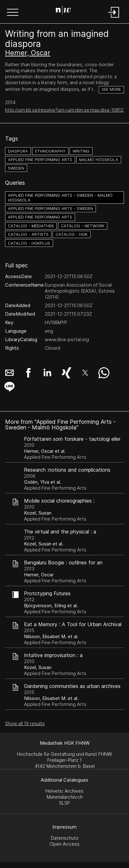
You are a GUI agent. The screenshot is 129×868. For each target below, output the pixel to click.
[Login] (114, 18)
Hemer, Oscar (28, 53)
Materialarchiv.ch (65, 797)
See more (111, 89)
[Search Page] (63, 11)
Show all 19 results (25, 723)
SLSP (64, 803)
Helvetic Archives (64, 791)
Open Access (64, 844)
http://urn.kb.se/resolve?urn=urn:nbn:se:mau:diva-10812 (64, 110)
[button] (13, 13)
